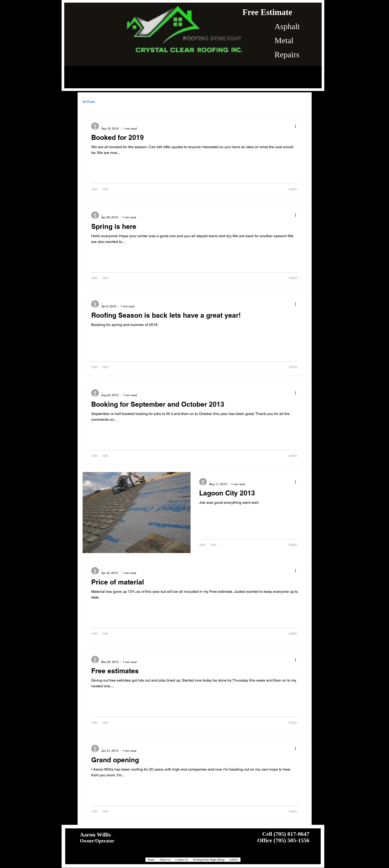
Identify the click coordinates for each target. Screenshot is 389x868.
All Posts (89, 102)
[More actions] (297, 126)
